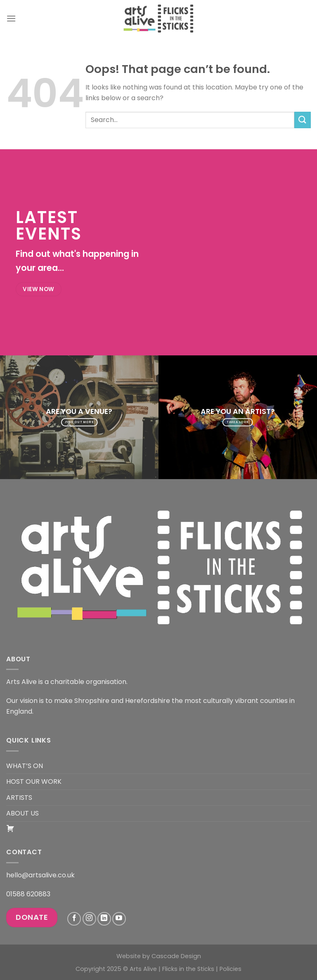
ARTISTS (19, 798)
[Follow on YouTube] (119, 919)
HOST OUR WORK (34, 781)
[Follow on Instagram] (89, 919)
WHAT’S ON (25, 766)
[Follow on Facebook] (74, 919)
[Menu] (11, 18)
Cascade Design (176, 956)
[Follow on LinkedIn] (104, 919)
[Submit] (303, 120)
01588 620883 (28, 894)
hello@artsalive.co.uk (40, 875)
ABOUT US (22, 813)
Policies (231, 969)
